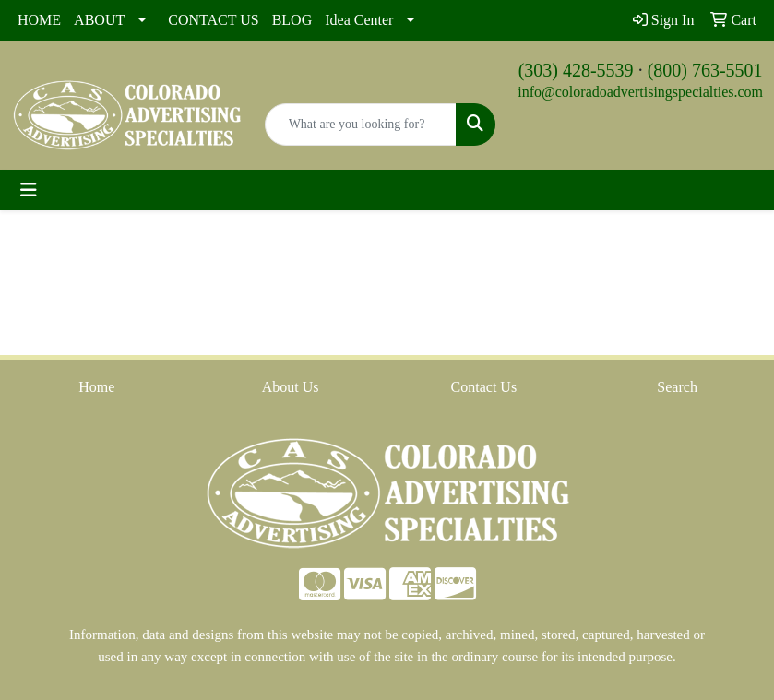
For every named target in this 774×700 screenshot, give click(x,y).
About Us (291, 387)
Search (677, 387)
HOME (39, 20)
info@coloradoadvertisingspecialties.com (640, 92)
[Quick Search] (361, 125)
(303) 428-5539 (576, 70)
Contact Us (484, 387)
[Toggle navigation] (29, 190)
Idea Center (359, 20)
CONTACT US (213, 20)
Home (96, 387)
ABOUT (99, 20)
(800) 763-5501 (705, 70)
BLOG (292, 20)
